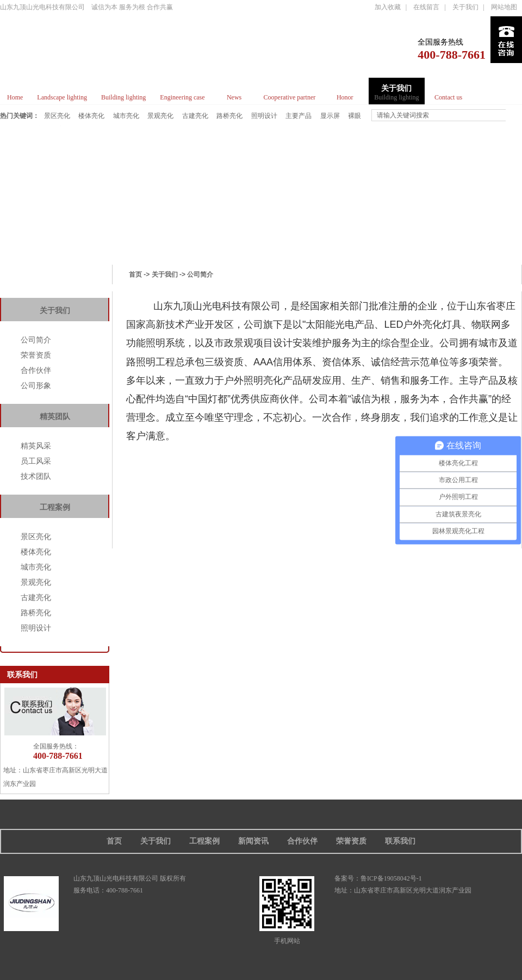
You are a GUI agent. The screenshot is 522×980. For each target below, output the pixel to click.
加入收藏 (388, 7)
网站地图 (504, 7)
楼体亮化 (92, 116)
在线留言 (426, 7)
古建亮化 (196, 116)
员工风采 (36, 461)
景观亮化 (161, 116)
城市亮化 (127, 116)
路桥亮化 (230, 116)
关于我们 (465, 7)
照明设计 (265, 116)
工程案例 (55, 507)
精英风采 (36, 446)
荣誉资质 (36, 355)
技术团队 (36, 476)
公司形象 (36, 385)
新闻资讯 (253, 841)
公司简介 (36, 340)
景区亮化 (58, 116)
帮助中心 (55, 283)
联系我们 (400, 841)
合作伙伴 (36, 370)
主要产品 (299, 116)
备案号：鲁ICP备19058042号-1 (378, 878)
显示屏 (331, 116)
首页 (135, 274)
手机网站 (287, 909)
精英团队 (55, 417)
